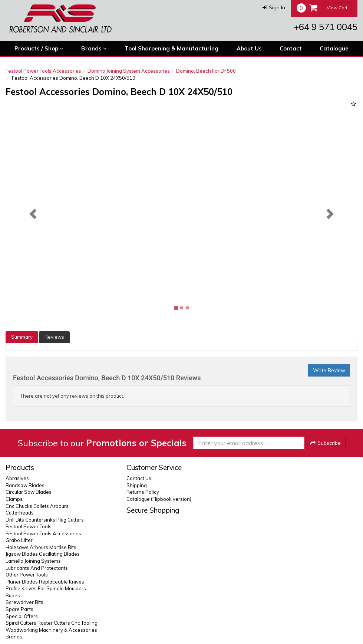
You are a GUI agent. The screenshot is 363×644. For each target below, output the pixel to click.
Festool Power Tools (29, 526)
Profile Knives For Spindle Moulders (46, 588)
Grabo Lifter (19, 540)
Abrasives (17, 478)
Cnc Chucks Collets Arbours (37, 506)
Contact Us (139, 478)
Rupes (13, 595)
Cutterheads (20, 513)
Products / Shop (39, 49)
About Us (249, 48)
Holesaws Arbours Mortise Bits (41, 547)
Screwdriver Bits (24, 602)
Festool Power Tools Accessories (43, 71)
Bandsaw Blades (25, 485)
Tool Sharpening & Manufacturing (171, 48)
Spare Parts (19, 609)
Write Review (329, 370)
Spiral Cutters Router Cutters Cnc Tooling (52, 623)
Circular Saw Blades (29, 492)
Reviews (54, 337)
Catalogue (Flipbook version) (159, 499)
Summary (22, 337)
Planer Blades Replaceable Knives (45, 582)
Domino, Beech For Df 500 (206, 71)
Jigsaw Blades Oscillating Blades (43, 554)
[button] (274, 7)
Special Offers (22, 616)
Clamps (14, 499)
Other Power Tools (27, 575)
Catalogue (334, 48)
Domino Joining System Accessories (129, 71)
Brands (94, 49)
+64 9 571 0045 (326, 27)
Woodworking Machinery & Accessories (51, 630)
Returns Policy (143, 492)
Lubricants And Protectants (37, 568)
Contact (291, 48)
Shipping (137, 485)
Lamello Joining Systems (33, 561)
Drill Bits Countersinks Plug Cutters (45, 520)
